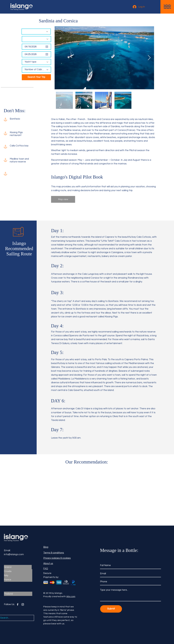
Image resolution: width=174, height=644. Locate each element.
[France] (18, 580)
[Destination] (36, 32)
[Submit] (111, 609)
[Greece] (18, 567)
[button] (167, 7)
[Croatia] (18, 571)
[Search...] (14, 618)
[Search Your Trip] (36, 77)
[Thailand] (18, 594)
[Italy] (18, 575)
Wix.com (71, 596)
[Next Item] (149, 58)
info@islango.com (14, 554)
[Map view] (63, 199)
